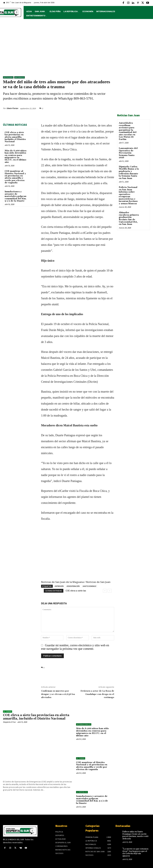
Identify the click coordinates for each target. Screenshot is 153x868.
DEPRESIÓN (59, 586)
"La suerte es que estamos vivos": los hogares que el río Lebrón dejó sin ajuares (135, 851)
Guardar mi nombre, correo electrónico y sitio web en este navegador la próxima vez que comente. (75, 647)
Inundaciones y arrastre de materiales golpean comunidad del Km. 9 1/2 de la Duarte (16, 196)
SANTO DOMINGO (89, 586)
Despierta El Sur (9, 722)
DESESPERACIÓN (73, 586)
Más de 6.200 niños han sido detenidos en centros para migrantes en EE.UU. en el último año (16, 156)
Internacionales (84, 724)
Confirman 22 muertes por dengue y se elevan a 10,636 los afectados (58, 694)
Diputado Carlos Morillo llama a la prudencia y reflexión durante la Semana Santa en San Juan (129, 172)
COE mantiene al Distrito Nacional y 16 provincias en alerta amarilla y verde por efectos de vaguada (15, 177)
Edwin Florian (12, 108)
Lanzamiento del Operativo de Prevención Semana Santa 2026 (128, 153)
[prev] (105, 591)
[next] (110, 591)
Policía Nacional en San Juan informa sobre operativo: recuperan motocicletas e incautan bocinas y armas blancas (128, 195)
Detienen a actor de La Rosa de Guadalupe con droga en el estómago (97, 694)
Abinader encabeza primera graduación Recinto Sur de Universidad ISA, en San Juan (129, 218)
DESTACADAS (8, 77)
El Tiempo (8, 712)
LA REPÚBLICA (82, 792)
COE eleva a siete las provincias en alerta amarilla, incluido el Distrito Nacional (15, 137)
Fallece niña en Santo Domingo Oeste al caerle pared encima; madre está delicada (135, 834)
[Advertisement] (76, 49)
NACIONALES (19, 77)
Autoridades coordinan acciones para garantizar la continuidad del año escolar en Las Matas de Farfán (128, 131)
